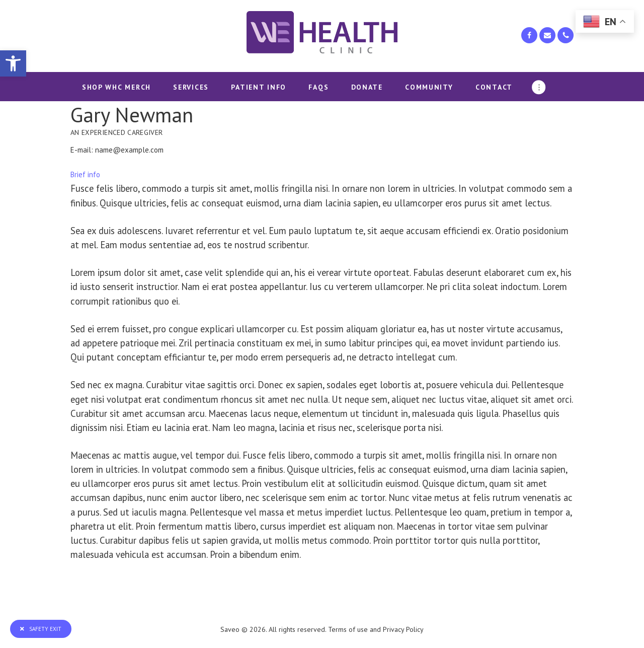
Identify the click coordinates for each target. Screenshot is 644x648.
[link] (13, 63)
